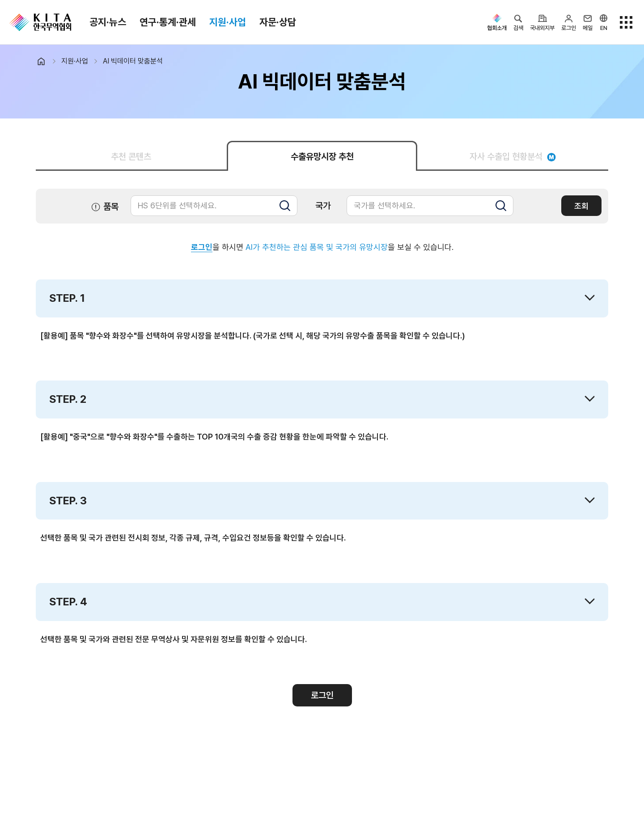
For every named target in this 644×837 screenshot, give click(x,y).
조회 (581, 206)
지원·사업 (228, 22)
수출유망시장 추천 (322, 156)
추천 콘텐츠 (131, 156)
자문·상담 (278, 22)
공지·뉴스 (108, 22)
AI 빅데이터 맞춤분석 (133, 61)
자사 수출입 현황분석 (513, 156)
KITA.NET (40, 22)
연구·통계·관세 (168, 22)
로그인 (202, 247)
